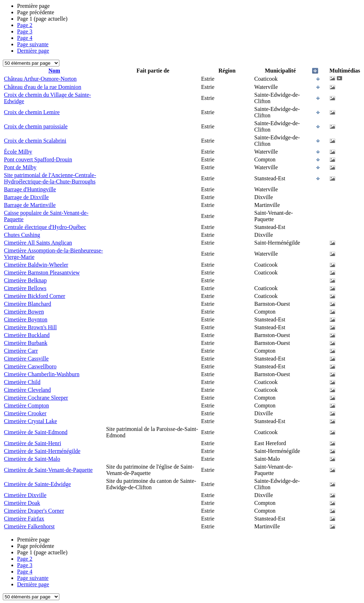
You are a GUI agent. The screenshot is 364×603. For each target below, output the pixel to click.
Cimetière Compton (26, 405)
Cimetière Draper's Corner (34, 511)
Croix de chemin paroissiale (36, 126)
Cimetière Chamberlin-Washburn (42, 374)
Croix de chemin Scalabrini (35, 141)
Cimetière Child (22, 382)
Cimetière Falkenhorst (29, 526)
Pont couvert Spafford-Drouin (38, 159)
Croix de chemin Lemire (32, 112)
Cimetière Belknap (25, 280)
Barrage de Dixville (26, 197)
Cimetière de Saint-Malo (32, 459)
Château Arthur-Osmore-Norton (40, 79)
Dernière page (33, 51)
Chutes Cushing (22, 235)
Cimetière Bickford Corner (34, 296)
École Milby (18, 152)
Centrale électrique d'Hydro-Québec (45, 227)
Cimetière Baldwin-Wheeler (36, 265)
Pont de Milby (20, 167)
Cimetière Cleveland (27, 390)
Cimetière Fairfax (24, 519)
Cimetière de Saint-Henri (33, 443)
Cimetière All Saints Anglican (38, 243)
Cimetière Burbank (26, 343)
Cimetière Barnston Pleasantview (42, 273)
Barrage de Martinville (30, 205)
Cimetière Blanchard (28, 304)
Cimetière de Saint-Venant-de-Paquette (48, 470)
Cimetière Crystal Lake (30, 421)
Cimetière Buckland (27, 335)
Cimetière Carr (21, 351)
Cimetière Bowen (24, 312)
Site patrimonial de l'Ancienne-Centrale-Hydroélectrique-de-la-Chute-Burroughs (50, 178)
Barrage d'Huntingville (30, 189)
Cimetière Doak (22, 503)
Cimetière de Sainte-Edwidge (37, 484)
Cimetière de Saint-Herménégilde (42, 451)
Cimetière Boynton (26, 319)
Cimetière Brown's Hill (30, 327)
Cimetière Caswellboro (30, 366)
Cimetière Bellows (25, 288)
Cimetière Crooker (25, 413)
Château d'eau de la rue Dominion (42, 87)
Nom (54, 71)
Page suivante (33, 44)
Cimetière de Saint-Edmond (36, 432)
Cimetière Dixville (25, 495)
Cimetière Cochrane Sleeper (36, 398)
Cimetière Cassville (26, 359)
